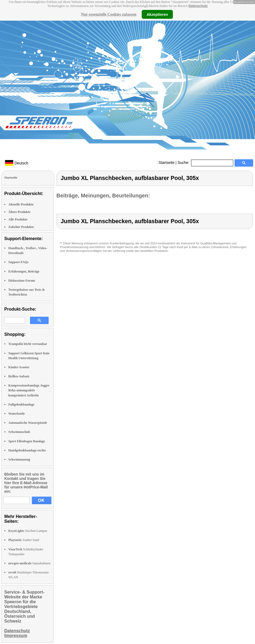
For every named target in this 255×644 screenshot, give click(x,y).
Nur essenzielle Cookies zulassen (109, 14)
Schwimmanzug (19, 459)
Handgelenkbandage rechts (27, 450)
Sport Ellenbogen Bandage (27, 441)
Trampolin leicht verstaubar (28, 344)
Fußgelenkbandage (21, 404)
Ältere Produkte (19, 212)
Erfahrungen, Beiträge (24, 271)
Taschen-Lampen (28, 531)
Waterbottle (17, 414)
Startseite (167, 163)
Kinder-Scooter (19, 367)
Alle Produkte (18, 219)
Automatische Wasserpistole (28, 423)
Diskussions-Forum (22, 281)
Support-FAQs (18, 262)
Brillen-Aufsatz (19, 376)
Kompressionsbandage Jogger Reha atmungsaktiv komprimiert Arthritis (29, 390)
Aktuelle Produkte (21, 204)
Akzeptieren (157, 14)
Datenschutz (198, 6)
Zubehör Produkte (21, 227)
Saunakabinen (29, 563)
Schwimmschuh (19, 432)
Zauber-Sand (24, 540)
